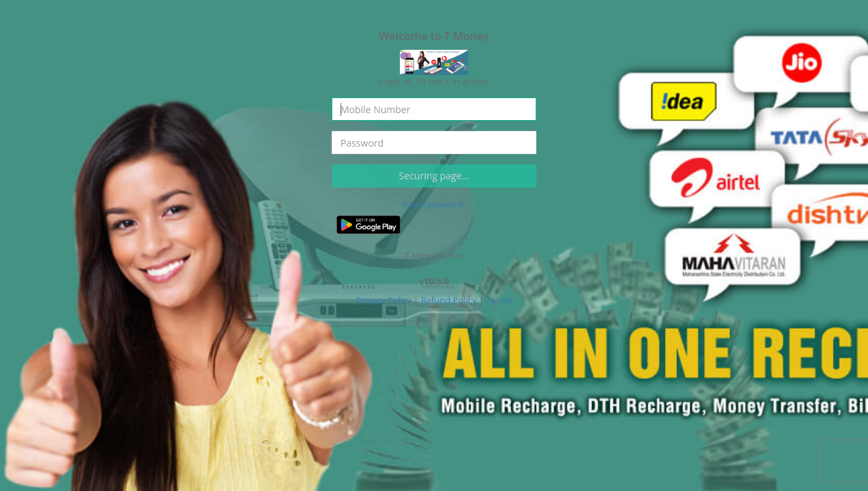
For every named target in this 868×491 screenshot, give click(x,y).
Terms (499, 300)
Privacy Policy (384, 300)
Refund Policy (449, 300)
